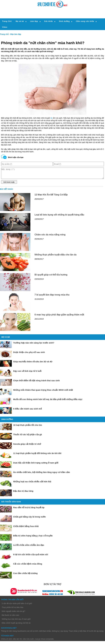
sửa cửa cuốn (28, 641)
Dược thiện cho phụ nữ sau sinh (29, 354)
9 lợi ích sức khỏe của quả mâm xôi (31, 557)
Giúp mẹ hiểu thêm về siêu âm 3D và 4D (33, 364)
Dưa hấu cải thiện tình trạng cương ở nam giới (36, 465)
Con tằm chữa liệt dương (25, 575)
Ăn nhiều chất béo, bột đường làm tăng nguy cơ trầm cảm (42, 474)
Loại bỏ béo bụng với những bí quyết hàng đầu (59, 217)
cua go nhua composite (44, 641)
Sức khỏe (49, 21)
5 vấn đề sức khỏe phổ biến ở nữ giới (17, 606)
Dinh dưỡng (64, 21)
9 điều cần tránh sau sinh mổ (27, 411)
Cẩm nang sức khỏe (85, 21)
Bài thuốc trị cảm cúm (11, 617)
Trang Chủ (7, 21)
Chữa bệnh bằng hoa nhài (26, 528)
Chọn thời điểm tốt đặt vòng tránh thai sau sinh (36, 383)
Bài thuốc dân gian (11, 504)
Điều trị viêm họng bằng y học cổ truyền (33, 538)
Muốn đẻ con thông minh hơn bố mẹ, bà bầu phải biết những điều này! (48, 401)
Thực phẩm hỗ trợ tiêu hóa (13, 609)
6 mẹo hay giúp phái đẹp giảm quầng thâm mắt (59, 317)
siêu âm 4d (17, 641)
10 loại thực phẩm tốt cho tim (28, 427)
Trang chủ (4, 34)
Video (5, 27)
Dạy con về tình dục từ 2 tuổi (27, 373)
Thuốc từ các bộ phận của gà (28, 437)
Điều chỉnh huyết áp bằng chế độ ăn (16, 625)
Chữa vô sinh (7, 641)
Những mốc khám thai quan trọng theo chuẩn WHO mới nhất (43, 392)
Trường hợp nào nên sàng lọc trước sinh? (34, 345)
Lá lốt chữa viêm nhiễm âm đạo (29, 547)
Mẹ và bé (20, 21)
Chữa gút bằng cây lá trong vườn (29, 519)
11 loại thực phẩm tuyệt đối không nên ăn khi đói (37, 455)
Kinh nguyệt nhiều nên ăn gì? (14, 613)
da (51, 118)
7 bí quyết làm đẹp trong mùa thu (52, 297)
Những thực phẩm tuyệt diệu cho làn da (55, 257)
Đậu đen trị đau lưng (23, 493)
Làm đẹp (34, 21)
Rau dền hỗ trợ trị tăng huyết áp (29, 509)
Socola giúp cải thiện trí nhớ (27, 446)
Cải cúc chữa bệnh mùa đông (28, 566)
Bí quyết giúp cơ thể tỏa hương (51, 277)
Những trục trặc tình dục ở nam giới (16, 621)
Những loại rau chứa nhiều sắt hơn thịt (32, 484)
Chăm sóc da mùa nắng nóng (50, 237)
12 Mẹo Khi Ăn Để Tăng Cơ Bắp (51, 197)
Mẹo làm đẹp (16, 34)
